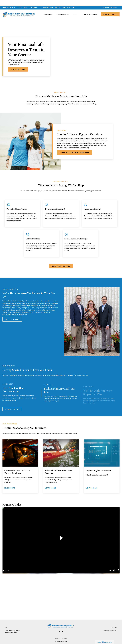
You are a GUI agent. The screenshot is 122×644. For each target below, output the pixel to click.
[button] (48, 9)
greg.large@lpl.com (65, 2)
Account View (110, 2)
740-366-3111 (47, 2)
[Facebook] (59, 626)
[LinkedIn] (62, 626)
